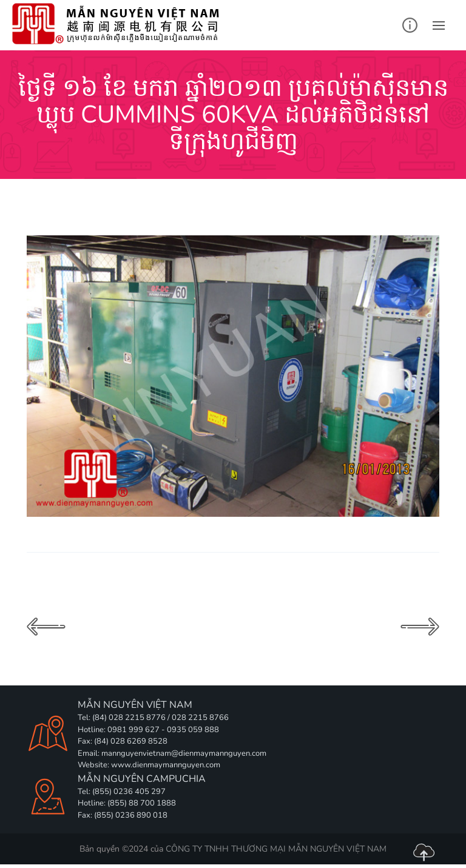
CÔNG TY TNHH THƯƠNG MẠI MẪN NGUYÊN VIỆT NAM (276, 849)
